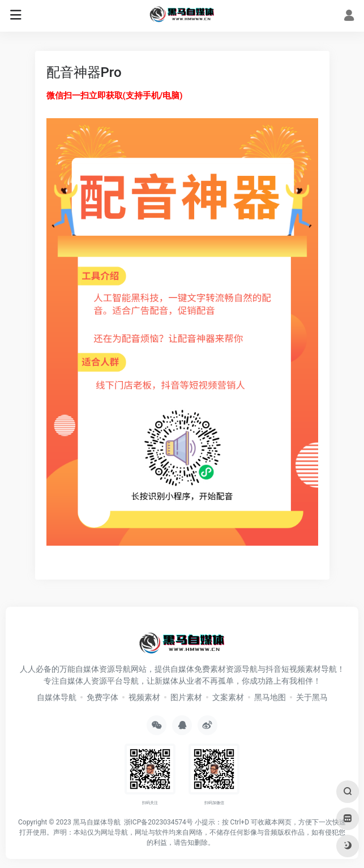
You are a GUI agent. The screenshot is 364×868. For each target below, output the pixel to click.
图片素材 (186, 697)
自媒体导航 (57, 697)
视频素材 (144, 697)
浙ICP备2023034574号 (159, 822)
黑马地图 (270, 697)
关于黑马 (312, 697)
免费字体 (102, 697)
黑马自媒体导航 (97, 822)
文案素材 (228, 697)
